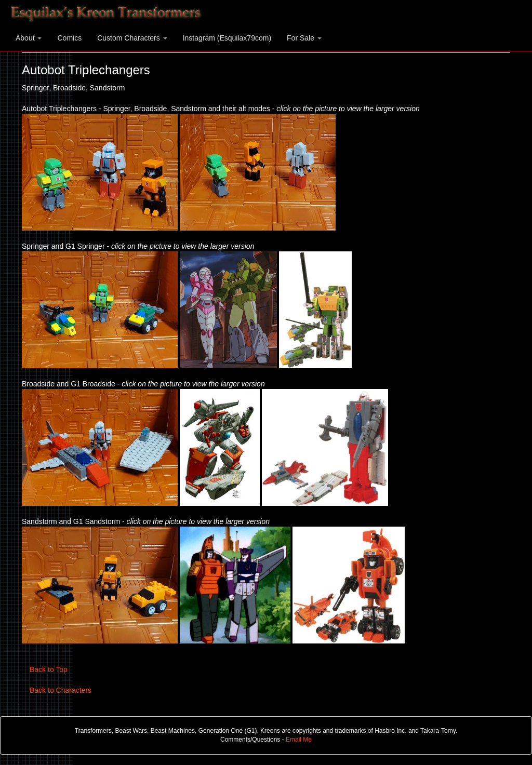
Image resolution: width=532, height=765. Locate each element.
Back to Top (49, 669)
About (29, 38)
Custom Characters (132, 38)
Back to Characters (61, 690)
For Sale (304, 38)
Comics (69, 38)
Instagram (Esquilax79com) (227, 38)
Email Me (299, 740)
